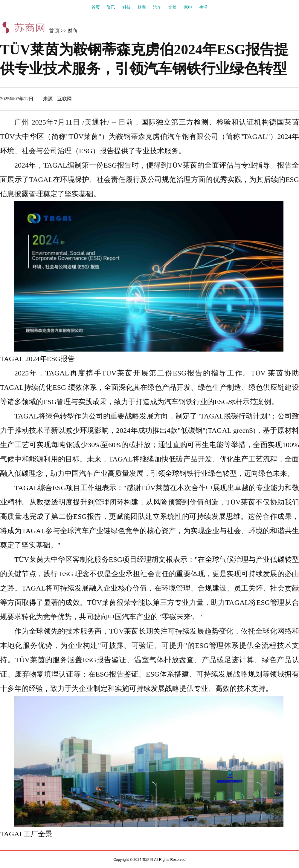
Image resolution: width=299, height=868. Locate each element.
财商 (142, 7)
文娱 (173, 7)
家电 (188, 7)
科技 (126, 7)
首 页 (54, 31)
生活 (203, 7)
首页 (96, 7)
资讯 (111, 7)
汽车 (157, 7)
